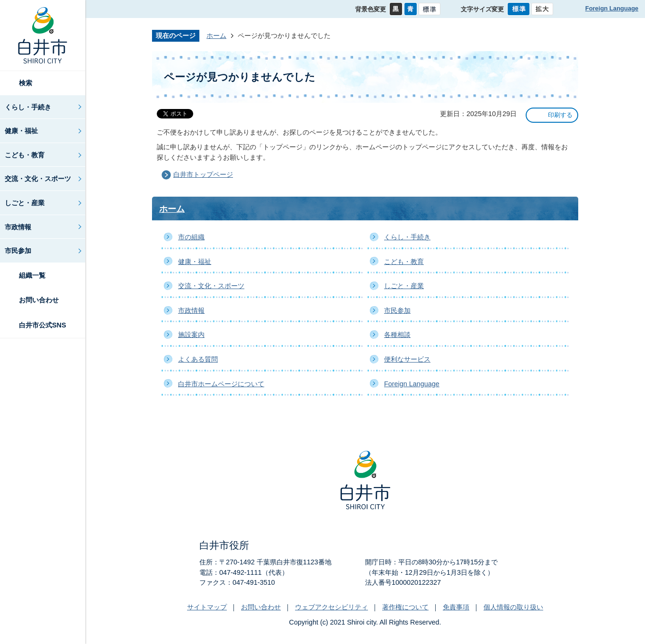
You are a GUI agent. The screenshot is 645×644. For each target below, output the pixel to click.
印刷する (560, 115)
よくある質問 (198, 359)
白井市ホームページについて (221, 384)
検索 (26, 83)
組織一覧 (32, 275)
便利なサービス (407, 359)
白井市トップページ (203, 174)
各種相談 (397, 335)
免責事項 (456, 607)
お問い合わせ (39, 300)
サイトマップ (207, 607)
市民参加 (18, 251)
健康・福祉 (21, 131)
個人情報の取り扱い (513, 607)
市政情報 (18, 227)
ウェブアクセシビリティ (331, 607)
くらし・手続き (28, 107)
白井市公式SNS (43, 325)
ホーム (216, 36)
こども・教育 (25, 155)
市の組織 (191, 237)
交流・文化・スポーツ (38, 179)
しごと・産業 (25, 203)
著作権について (405, 607)
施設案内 (191, 335)
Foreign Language (612, 8)
